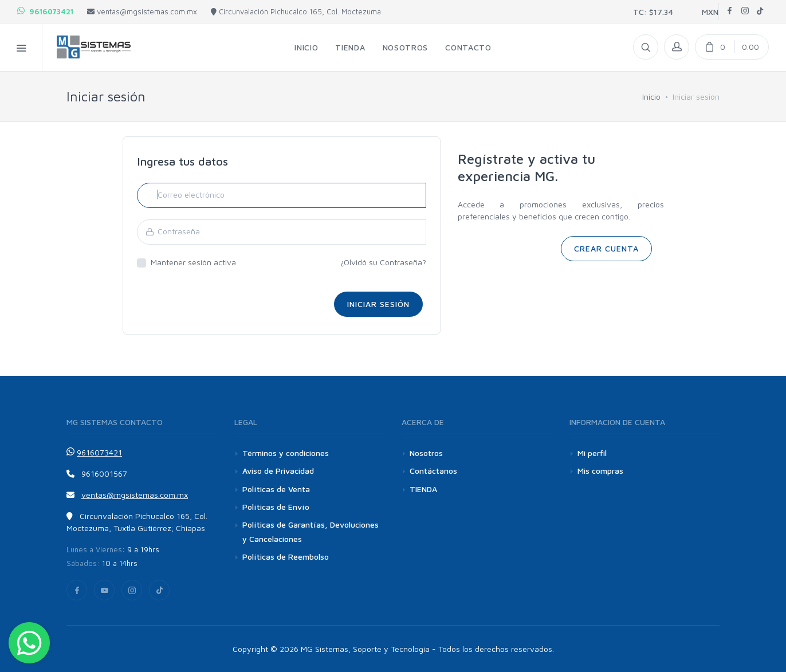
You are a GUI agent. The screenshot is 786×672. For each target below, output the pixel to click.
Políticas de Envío (276, 507)
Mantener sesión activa (193, 262)
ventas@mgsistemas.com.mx (142, 11)
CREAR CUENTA (606, 248)
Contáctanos (433, 471)
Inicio (651, 97)
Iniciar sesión (378, 304)
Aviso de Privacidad (278, 471)
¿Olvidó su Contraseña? (383, 262)
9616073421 (45, 11)
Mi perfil (592, 453)
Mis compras (600, 471)
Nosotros (426, 453)
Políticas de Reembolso (286, 557)
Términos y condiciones (286, 453)
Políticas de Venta (276, 489)
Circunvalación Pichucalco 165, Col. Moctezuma (296, 11)
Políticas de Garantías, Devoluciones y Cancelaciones (311, 532)
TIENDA (423, 489)
